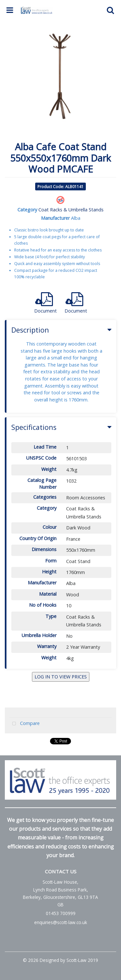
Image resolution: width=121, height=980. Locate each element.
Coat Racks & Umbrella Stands (71, 210)
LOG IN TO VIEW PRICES (61, 677)
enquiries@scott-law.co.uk (61, 922)
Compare (25, 724)
